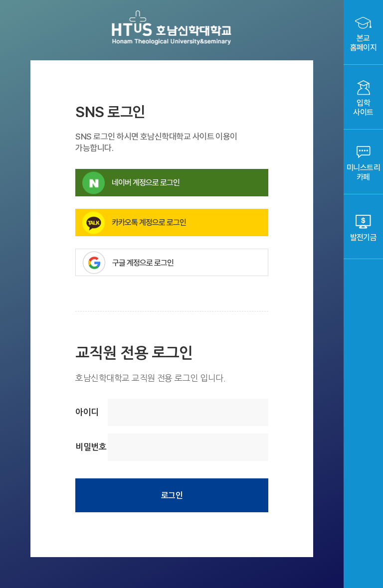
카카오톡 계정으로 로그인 (134, 222)
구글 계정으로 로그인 (175, 262)
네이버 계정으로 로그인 (131, 183)
